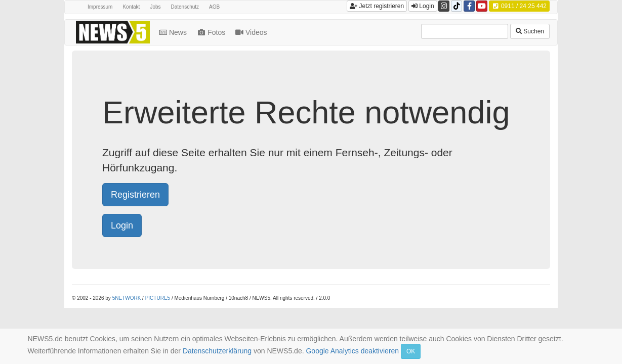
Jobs (155, 7)
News (174, 32)
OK (411, 351)
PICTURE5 (158, 298)
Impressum (100, 7)
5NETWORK (127, 298)
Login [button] (423, 6)
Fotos (212, 32)
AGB (214, 7)
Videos (252, 32)
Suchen (530, 31)
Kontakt (131, 7)
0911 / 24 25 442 (519, 6)
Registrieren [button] (135, 195)
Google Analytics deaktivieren (352, 351)
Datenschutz (185, 7)
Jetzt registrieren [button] (377, 6)
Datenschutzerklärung (217, 351)
